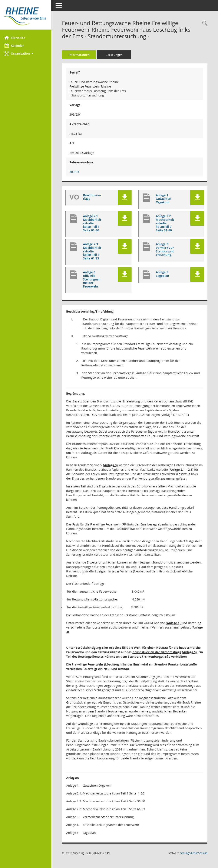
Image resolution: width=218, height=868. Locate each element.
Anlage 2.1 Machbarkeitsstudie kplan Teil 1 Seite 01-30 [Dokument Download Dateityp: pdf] (93, 223)
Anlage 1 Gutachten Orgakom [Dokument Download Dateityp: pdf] (164, 199)
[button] (27, 53)
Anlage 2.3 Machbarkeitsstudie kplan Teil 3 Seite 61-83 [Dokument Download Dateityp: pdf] (93, 251)
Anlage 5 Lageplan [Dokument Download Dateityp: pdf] (163, 274)
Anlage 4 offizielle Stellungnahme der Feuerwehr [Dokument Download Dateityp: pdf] (94, 279)
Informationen (81, 55)
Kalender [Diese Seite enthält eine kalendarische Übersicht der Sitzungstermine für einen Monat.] (16, 45)
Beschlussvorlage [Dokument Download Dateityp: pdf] (93, 197)
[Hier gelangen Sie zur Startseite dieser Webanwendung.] (27, 16)
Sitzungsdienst (194, 853)
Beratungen (116, 55)
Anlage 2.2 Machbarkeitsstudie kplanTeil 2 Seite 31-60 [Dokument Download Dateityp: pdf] (165, 223)
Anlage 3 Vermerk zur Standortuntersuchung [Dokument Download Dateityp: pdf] (165, 251)
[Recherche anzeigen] (204, 23)
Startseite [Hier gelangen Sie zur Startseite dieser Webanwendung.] (17, 38)
